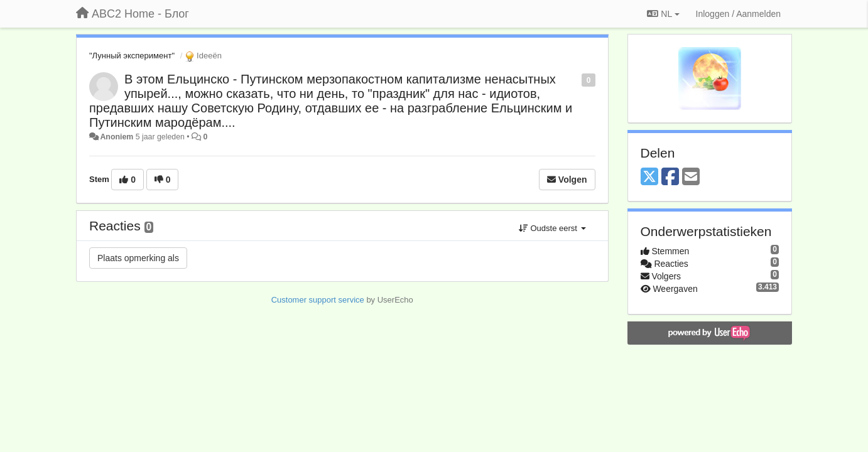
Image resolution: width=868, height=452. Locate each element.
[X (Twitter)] (649, 177)
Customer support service (318, 300)
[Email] (691, 177)
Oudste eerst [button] (552, 228)
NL (663, 14)
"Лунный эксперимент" (132, 56)
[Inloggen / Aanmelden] (738, 14)
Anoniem (117, 137)
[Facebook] (670, 177)
